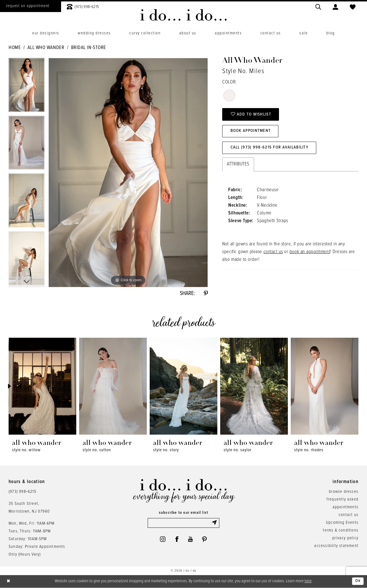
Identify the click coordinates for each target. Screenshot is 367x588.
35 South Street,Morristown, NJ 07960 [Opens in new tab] (29, 508)
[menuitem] (83, 6)
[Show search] (318, 6)
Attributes (238, 164)
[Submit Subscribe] (215, 523)
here (308, 581)
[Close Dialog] (9, 582)
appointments (345, 507)
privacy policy (345, 538)
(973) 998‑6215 (23, 492)
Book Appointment (251, 131)
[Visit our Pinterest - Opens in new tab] (204, 539)
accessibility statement (336, 546)
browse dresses (344, 492)
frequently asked (342, 499)
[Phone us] (83, 6)
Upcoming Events (342, 523)
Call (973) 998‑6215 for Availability (270, 148)
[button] (335, 6)
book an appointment (310, 252)
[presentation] (42, 386)
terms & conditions (341, 530)
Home (15, 48)
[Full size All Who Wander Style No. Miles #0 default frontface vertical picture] (128, 173)
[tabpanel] (27, 87)
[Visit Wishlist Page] (353, 6)
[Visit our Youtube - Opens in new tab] (191, 539)
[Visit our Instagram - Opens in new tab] (162, 539)
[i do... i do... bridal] (184, 15)
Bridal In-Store (89, 48)
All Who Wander (46, 48)
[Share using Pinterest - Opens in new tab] (206, 294)
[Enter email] (183, 523)
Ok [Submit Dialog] (358, 581)
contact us (273, 252)
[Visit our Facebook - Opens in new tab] (177, 539)
